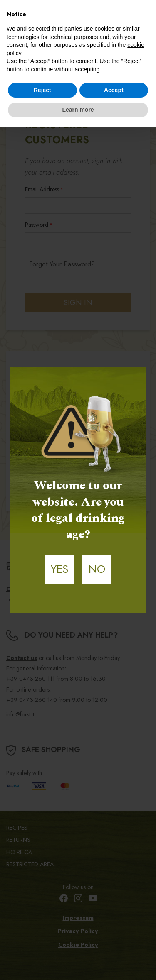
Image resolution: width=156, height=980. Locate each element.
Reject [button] (42, 90)
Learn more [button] (78, 110)
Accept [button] (114, 90)
